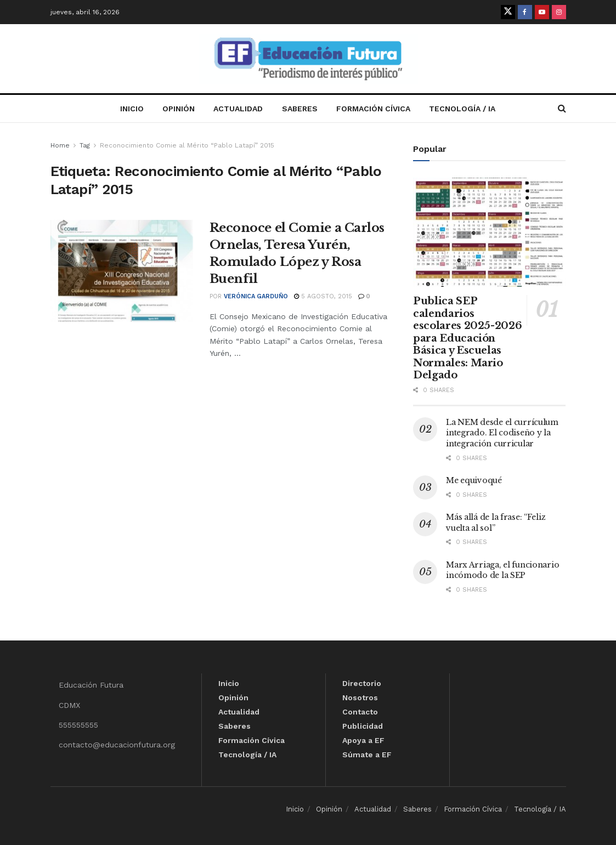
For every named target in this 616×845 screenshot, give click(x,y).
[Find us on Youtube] (542, 12)
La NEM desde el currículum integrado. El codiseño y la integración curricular (502, 433)
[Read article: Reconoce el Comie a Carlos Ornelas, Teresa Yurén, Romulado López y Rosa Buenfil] (122, 271)
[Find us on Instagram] (559, 12)
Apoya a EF (363, 740)
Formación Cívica (373, 109)
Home (60, 145)
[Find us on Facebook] (525, 12)
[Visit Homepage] (308, 59)
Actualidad (238, 109)
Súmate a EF (367, 755)
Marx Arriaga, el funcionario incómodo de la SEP (502, 570)
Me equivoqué (474, 480)
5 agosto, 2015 (323, 296)
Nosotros (360, 697)
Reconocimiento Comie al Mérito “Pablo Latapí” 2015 (187, 145)
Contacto (360, 712)
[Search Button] (562, 109)
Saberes (300, 109)
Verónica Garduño (256, 296)
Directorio (362, 683)
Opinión (179, 109)
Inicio (132, 109)
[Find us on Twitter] (508, 12)
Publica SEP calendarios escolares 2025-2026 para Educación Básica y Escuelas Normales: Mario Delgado (467, 338)
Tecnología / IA (462, 109)
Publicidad (363, 726)
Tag (85, 145)
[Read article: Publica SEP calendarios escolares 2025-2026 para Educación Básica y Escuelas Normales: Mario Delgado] (489, 232)
